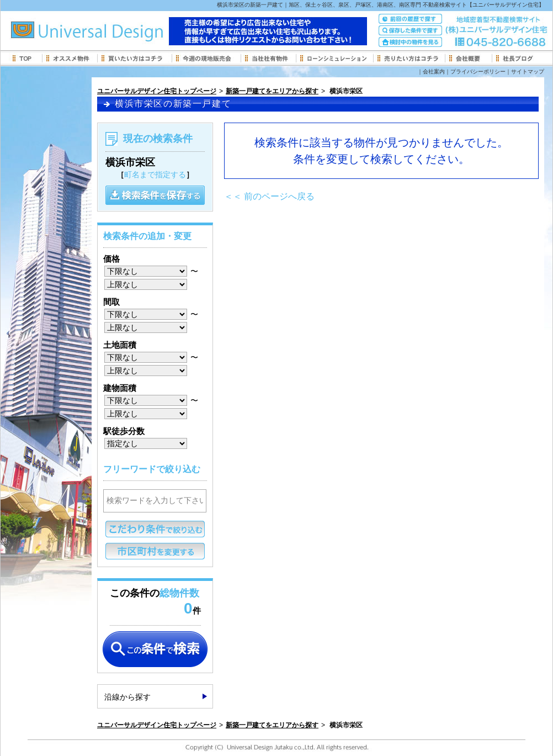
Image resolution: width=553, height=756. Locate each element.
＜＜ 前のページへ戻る (269, 196)
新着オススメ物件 (70, 58)
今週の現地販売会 (206, 58)
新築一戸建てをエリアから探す (272, 91)
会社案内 (434, 72)
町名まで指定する (155, 175)
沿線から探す (127, 697)
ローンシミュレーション (334, 58)
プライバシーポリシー (478, 72)
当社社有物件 (268, 58)
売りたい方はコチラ (409, 58)
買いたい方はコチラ (134, 58)
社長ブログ (518, 58)
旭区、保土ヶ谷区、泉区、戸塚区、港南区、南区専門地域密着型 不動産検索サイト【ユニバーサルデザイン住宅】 (111, 33)
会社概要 (468, 58)
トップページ (25, 58)
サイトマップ (528, 72)
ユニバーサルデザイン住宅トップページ (157, 91)
